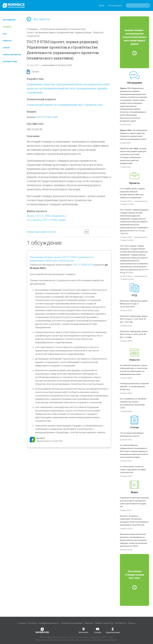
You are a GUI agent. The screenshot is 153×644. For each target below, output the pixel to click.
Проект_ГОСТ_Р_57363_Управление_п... (47, 216)
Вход (102, 5)
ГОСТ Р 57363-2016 (47, 117)
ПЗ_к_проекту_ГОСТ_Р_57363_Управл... (47, 220)
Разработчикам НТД (104, 623)
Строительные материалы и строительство (63, 29)
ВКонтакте (84, 630)
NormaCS (41, 438)
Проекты (7, 27)
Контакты (33, 623)
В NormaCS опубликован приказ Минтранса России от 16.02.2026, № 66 (134, 304)
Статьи (6, 48)
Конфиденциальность (49, 623)
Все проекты (38, 19)
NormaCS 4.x (121, 623)
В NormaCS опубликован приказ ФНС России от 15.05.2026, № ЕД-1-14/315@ (134, 319)
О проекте (22, 623)
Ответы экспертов (12, 55)
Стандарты (32, 29)
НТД (5, 34)
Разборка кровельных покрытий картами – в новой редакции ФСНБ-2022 (134, 386)
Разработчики (10, 62)
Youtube (98, 630)
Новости (7, 41)
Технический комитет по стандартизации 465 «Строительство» (65, 105)
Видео (134, 492)
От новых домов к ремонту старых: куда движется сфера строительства (133, 469)
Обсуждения (9, 20)
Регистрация (115, 5)
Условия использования (72, 623)
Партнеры (89, 623)
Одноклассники (113, 630)
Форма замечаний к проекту (41, 232)
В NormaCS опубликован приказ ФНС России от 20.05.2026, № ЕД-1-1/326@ (134, 334)
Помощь (132, 623)
